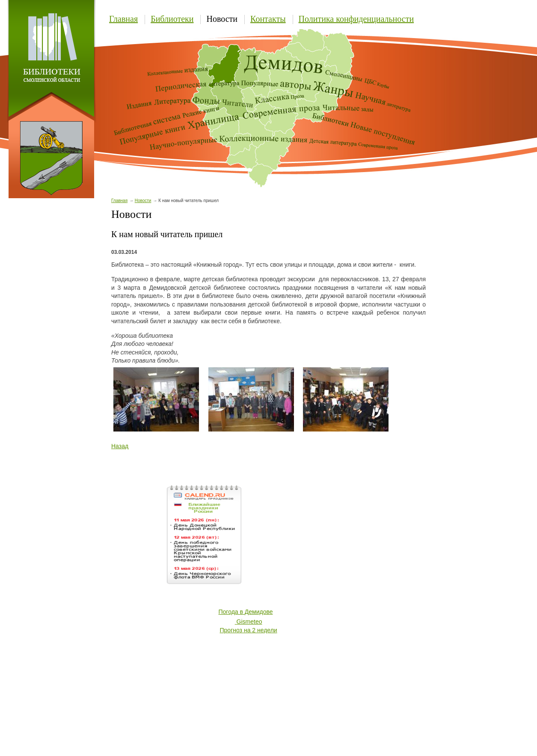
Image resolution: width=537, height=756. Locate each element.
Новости (222, 19)
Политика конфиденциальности (356, 19)
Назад (120, 446)
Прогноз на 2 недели (249, 630)
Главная (123, 19)
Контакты (268, 19)
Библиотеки (172, 19)
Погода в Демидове (246, 612)
